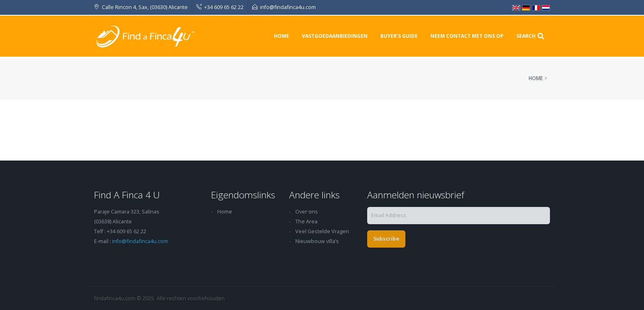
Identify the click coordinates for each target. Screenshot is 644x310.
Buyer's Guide (399, 36)
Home (282, 36)
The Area (306, 222)
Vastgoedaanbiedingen (335, 36)
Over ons (307, 212)
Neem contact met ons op (467, 36)
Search (530, 36)
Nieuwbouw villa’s (317, 241)
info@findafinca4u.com (140, 241)
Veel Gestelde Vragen (322, 231)
